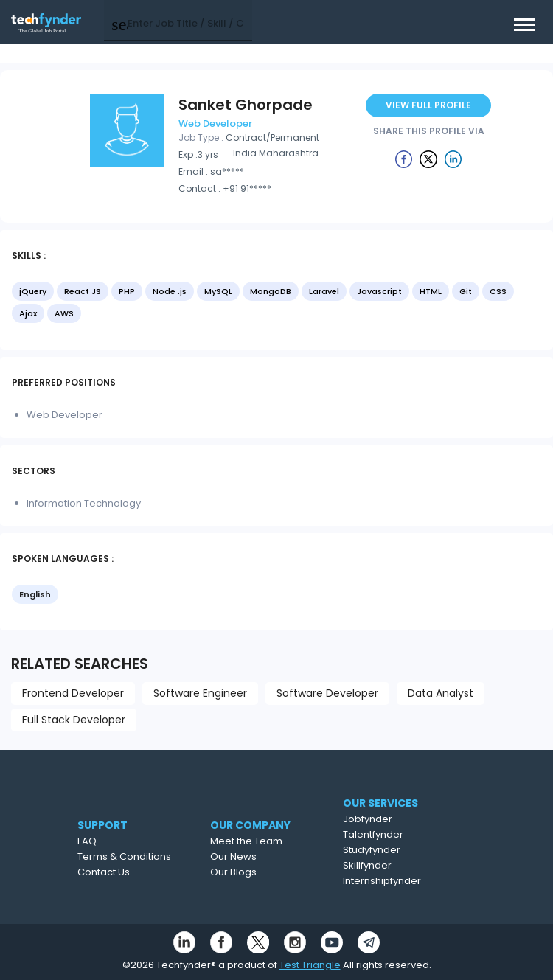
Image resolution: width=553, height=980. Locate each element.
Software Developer (327, 693)
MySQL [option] (218, 291)
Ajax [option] (28, 313)
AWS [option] (64, 313)
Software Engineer (200, 693)
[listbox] (276, 304)
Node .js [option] (170, 291)
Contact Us (124, 872)
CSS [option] (498, 291)
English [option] (35, 594)
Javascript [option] (379, 291)
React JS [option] (83, 291)
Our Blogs (260, 872)
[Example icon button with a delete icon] (404, 159)
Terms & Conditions (144, 856)
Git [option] (466, 291)
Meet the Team (273, 841)
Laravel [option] (324, 291)
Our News (260, 856)
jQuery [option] (33, 291)
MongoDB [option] (271, 291)
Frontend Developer (73, 693)
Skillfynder (394, 865)
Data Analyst (441, 693)
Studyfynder (399, 850)
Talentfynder (400, 834)
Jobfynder (395, 819)
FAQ (107, 841)
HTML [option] (431, 291)
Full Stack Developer (74, 720)
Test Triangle (310, 965)
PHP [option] (127, 291)
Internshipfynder (409, 881)
